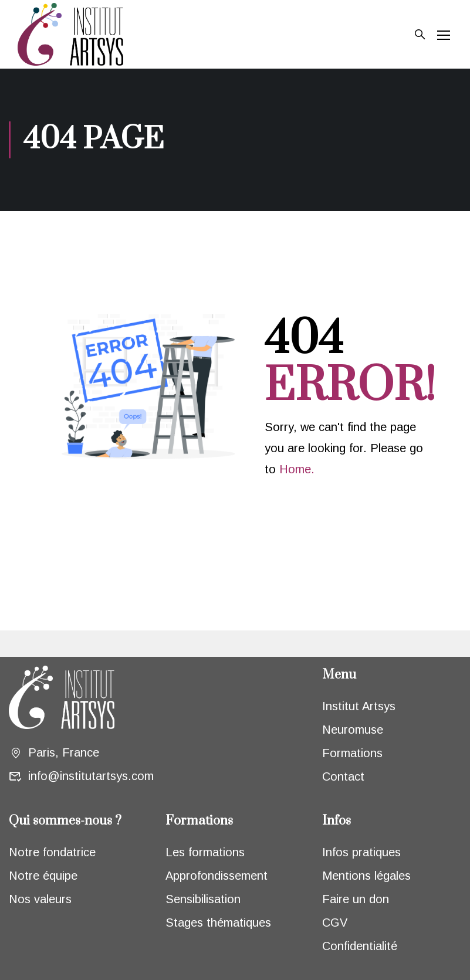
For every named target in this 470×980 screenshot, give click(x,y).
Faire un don (356, 899)
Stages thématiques (218, 923)
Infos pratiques (361, 852)
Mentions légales (366, 876)
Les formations (205, 852)
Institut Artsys (359, 706)
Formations (352, 753)
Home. (297, 469)
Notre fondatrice (52, 852)
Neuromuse (353, 730)
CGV (335, 923)
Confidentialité (360, 946)
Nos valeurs (40, 899)
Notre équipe (43, 876)
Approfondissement (217, 876)
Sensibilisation (203, 899)
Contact (343, 776)
